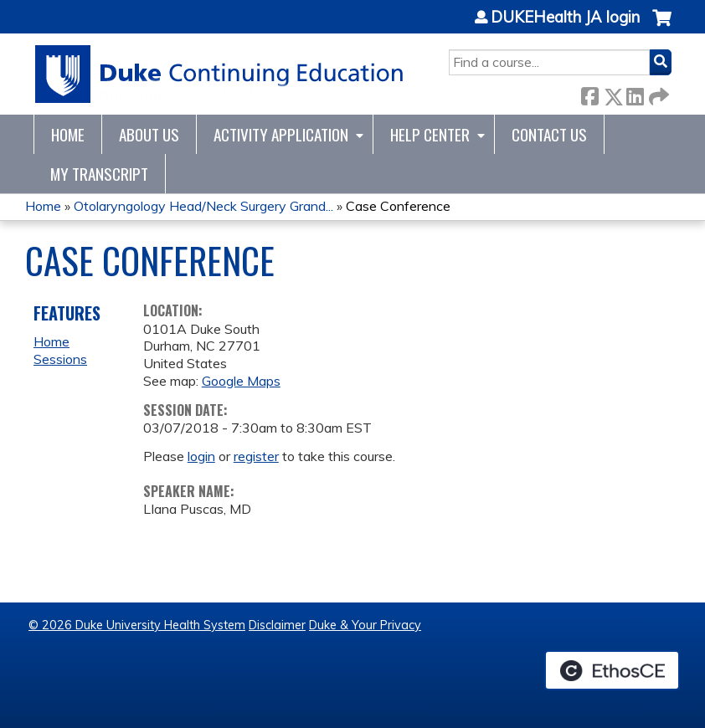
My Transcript (99, 174)
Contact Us (549, 134)
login (201, 456)
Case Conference (398, 206)
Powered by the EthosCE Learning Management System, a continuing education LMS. (612, 670)
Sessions (60, 359)
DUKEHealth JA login (565, 18)
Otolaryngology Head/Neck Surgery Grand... (203, 206)
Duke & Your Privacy (365, 625)
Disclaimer (277, 625)
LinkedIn (635, 93)
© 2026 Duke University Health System (137, 625)
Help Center (430, 134)
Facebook (589, 93)
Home (68, 134)
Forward (657, 93)
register (256, 456)
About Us (149, 134)
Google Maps (241, 381)
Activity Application (281, 134)
